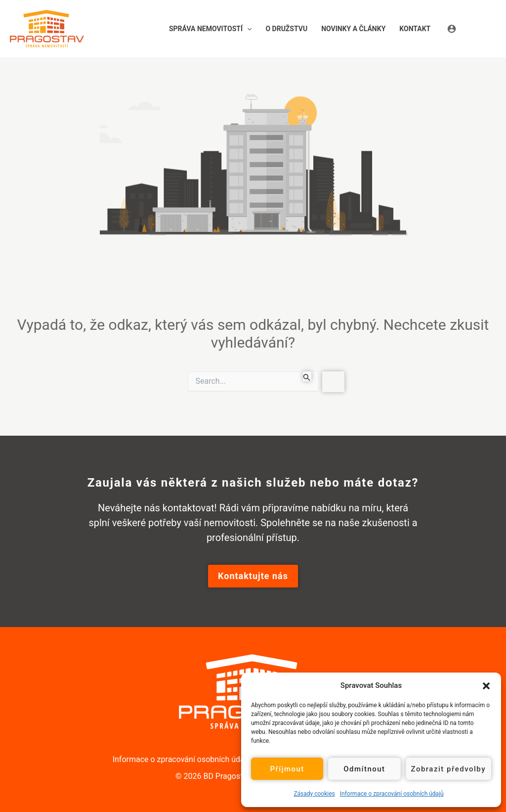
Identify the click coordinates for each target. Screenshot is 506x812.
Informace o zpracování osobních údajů (392, 794)
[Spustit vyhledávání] (307, 376)
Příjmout (287, 769)
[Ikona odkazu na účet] (472, 28)
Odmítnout (364, 769)
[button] (486, 685)
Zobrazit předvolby (449, 769)
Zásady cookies (314, 794)
